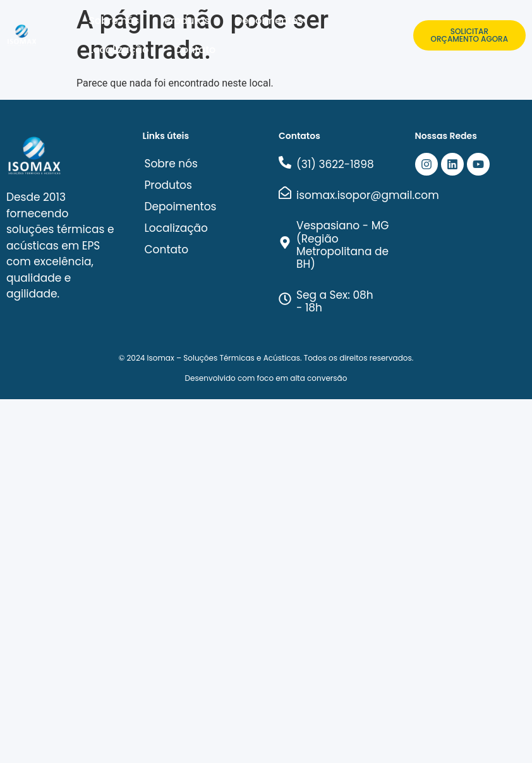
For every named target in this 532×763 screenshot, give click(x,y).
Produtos (187, 21)
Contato (195, 50)
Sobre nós (114, 21)
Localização (118, 50)
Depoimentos (269, 21)
